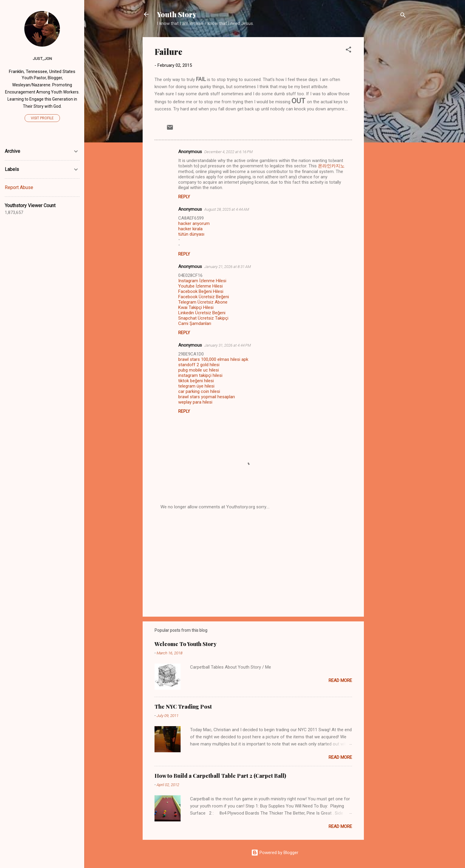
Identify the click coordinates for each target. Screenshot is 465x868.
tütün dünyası (191, 234)
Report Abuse (19, 187)
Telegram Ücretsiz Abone (203, 302)
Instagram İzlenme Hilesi (202, 281)
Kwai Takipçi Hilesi (196, 307)
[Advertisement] (388, 126)
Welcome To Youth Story (185, 644)
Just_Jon (42, 58)
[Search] (403, 16)
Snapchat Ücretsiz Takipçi (203, 318)
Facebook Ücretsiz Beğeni (204, 297)
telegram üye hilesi (196, 386)
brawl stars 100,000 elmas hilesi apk (213, 359)
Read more (340, 680)
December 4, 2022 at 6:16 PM (228, 152)
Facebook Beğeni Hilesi (201, 291)
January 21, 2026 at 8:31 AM (228, 267)
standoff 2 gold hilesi (199, 365)
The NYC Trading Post (183, 707)
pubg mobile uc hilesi (199, 370)
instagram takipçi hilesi (200, 375)
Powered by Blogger (275, 853)
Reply (184, 197)
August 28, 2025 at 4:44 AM (227, 209)
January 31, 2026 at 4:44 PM (228, 345)
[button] (348, 51)
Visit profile (42, 118)
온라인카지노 (331, 166)
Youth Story (177, 14)
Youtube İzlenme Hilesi (200, 286)
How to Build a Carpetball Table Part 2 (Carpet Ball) (220, 776)
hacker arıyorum (194, 223)
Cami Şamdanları (195, 323)
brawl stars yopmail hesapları (207, 397)
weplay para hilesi (195, 402)
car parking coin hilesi (199, 391)
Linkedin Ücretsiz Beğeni (202, 313)
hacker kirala (190, 229)
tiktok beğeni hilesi (196, 381)
